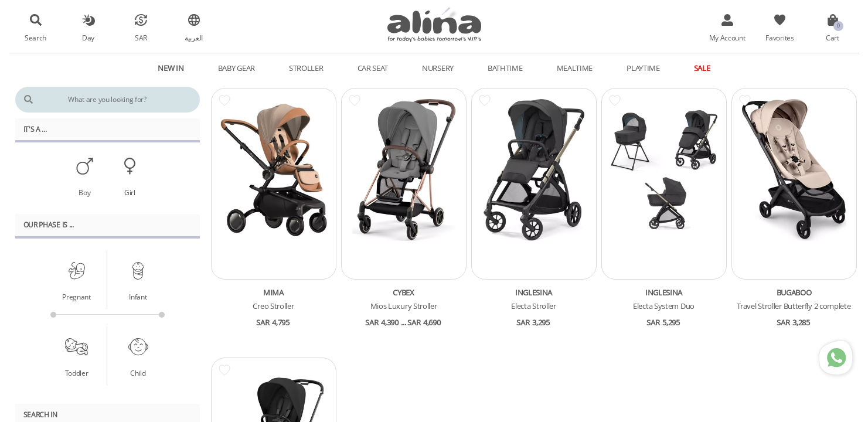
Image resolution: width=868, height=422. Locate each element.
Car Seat (373, 68)
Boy (84, 192)
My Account (727, 38)
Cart (833, 38)
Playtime (643, 68)
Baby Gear (236, 68)
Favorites (780, 38)
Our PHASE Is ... (49, 224)
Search (35, 38)
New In (171, 68)
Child (138, 373)
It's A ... (35, 129)
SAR (141, 38)
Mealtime (575, 68)
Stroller (306, 68)
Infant (138, 297)
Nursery (438, 68)
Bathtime (505, 68)
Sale (702, 68)
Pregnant (76, 297)
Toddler (77, 373)
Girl (130, 192)
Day (88, 38)
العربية (194, 38)
